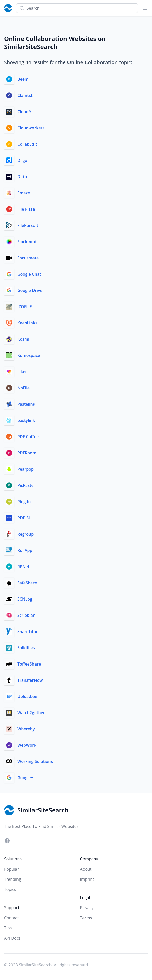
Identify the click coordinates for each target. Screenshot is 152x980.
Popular (11, 869)
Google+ (25, 778)
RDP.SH (24, 518)
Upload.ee (27, 696)
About (86, 869)
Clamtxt (25, 95)
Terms (86, 918)
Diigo (22, 160)
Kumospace (29, 355)
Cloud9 (24, 112)
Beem (23, 79)
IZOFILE (25, 307)
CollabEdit (27, 144)
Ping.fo (24, 502)
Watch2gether (31, 713)
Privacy (87, 908)
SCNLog (25, 599)
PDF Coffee (28, 437)
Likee (22, 372)
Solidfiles (26, 648)
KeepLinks (27, 323)
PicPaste (26, 485)
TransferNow (30, 680)
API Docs (12, 938)
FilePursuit (28, 225)
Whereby (26, 729)
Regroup (26, 534)
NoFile (23, 388)
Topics (10, 889)
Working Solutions (35, 761)
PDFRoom (27, 453)
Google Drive (30, 290)
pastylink (26, 420)
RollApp (25, 550)
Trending (12, 879)
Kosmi (23, 339)
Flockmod (27, 242)
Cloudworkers (31, 128)
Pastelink (26, 404)
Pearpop (26, 469)
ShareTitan (28, 632)
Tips (8, 928)
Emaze (24, 193)
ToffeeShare (29, 664)
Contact (11, 918)
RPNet (23, 567)
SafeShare (27, 583)
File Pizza (26, 209)
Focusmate (28, 258)
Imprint (87, 879)
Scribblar (26, 615)
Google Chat (29, 274)
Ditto (22, 177)
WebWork (27, 745)
